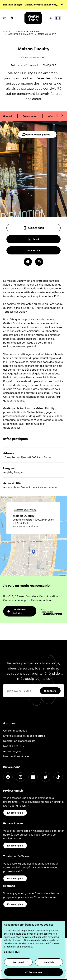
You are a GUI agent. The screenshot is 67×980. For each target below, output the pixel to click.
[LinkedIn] (33, 777)
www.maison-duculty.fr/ (25, 526)
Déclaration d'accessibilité (19, 741)
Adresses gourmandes (21, 34)
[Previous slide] (57, 116)
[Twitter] (46, 777)
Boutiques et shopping (28, 31)
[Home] (33, 18)
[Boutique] (51, 18)
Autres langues (12, 751)
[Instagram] (20, 777)
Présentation (30, 116)
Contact (8, 116)
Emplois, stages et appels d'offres (24, 736)
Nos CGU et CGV (14, 746)
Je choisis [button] (49, 962)
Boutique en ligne (13, 5)
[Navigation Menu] (5, 18)
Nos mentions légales (16, 756)
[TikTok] (58, 777)
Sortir (7, 31)
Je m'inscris (50, 691)
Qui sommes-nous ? (15, 731)
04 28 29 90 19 (33, 228)
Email (33, 239)
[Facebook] (8, 777)
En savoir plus (15, 813)
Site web (34, 250)
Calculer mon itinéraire (17, 611)
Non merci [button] (18, 962)
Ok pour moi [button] (33, 972)
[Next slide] (62, 116)
